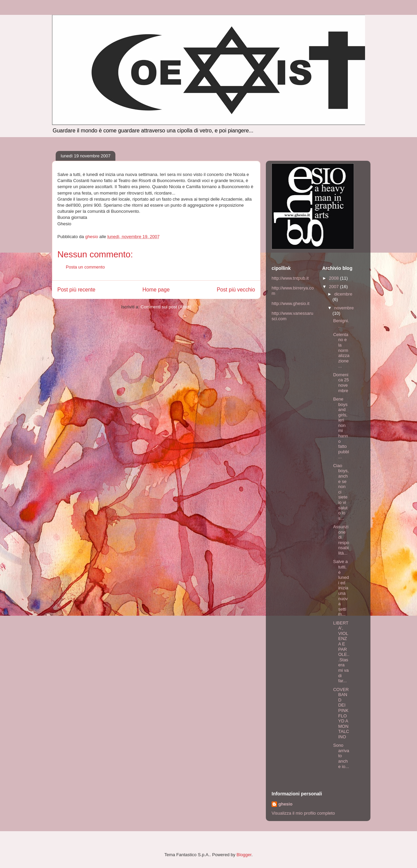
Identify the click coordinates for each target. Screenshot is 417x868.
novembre (344, 308)
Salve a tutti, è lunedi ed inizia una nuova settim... (341, 588)
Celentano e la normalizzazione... (341, 350)
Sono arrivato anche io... (341, 756)
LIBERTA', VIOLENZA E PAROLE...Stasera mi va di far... (341, 652)
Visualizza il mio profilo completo (303, 813)
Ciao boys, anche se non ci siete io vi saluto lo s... (341, 492)
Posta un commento (85, 267)
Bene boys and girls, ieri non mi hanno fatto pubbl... (341, 428)
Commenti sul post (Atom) (166, 307)
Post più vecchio (236, 290)
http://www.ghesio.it (290, 303)
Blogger (244, 855)
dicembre (343, 294)
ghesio (285, 804)
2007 (335, 287)
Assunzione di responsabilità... (341, 540)
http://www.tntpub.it (290, 278)
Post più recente (76, 290)
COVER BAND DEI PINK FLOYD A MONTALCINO (341, 713)
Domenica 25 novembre (341, 383)
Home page (156, 290)
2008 (335, 278)
